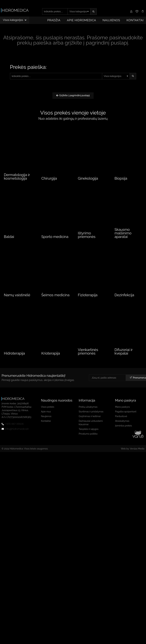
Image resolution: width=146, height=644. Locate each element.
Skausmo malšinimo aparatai (123, 238)
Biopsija (121, 179)
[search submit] (93, 12)
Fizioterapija (88, 300)
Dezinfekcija (124, 300)
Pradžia (54, 20)
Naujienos (111, 20)
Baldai (9, 241)
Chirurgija (49, 179)
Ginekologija (88, 179)
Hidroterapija (14, 359)
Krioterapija (51, 359)
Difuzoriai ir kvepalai (123, 357)
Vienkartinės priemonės (88, 357)
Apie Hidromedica (82, 20)
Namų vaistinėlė (17, 300)
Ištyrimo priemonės (87, 240)
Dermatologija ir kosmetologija (17, 177)
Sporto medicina (55, 241)
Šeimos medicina (55, 300)
